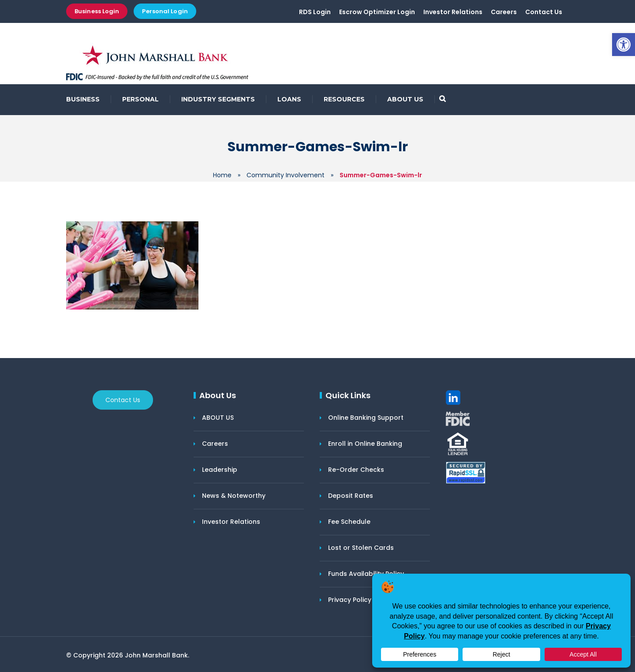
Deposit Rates (351, 496)
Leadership (220, 470)
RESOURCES (344, 99)
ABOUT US (405, 99)
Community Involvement (286, 175)
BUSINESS (83, 99)
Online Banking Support (366, 418)
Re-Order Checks (356, 470)
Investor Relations (453, 12)
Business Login (97, 11)
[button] (624, 45)
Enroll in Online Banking (365, 444)
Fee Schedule (349, 522)
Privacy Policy (350, 600)
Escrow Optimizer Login (377, 12)
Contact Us (544, 12)
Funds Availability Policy (366, 574)
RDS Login (315, 12)
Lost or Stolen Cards (361, 548)
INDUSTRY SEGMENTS (218, 99)
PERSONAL (140, 99)
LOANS (289, 99)
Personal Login (165, 11)
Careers (504, 12)
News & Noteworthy (234, 496)
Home (222, 175)
